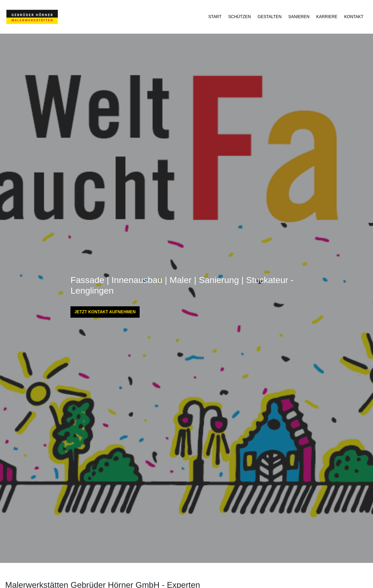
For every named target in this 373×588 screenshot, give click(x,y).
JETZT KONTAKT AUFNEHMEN (105, 312)
